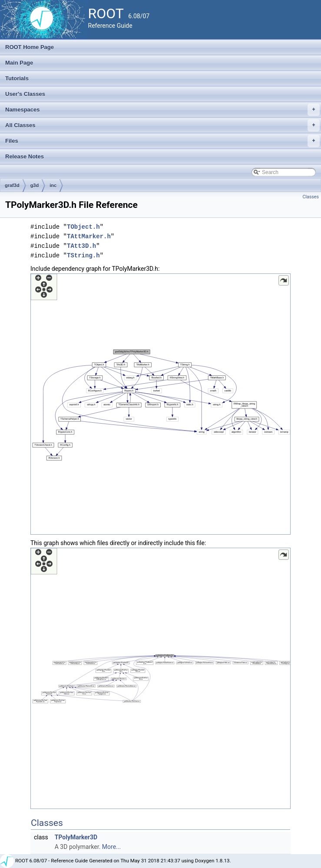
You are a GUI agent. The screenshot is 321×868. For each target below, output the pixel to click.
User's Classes (25, 94)
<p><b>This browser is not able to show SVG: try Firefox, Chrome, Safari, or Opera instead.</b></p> (160, 404)
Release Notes (25, 156)
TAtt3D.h (81, 246)
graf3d (12, 185)
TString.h (83, 255)
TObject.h (83, 227)
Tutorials (17, 78)
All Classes (162, 125)
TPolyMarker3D (76, 837)
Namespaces (162, 110)
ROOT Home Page (30, 47)
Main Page (19, 63)
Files (162, 141)
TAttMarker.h (89, 236)
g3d (35, 185)
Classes (311, 197)
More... (111, 847)
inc (53, 185)
